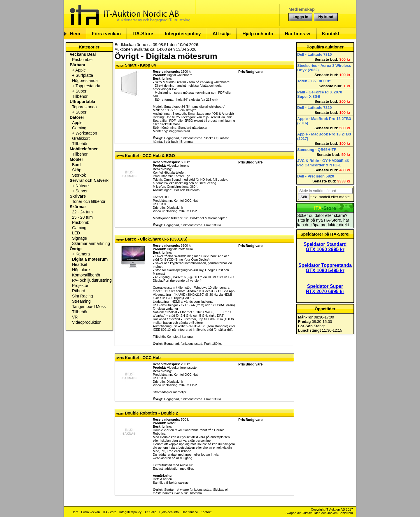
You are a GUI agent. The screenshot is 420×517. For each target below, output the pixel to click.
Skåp (77, 170)
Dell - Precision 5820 (316, 176)
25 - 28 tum (82, 217)
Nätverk (83, 186)
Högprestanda (85, 81)
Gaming (79, 128)
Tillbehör (80, 96)
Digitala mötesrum (90, 259)
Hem (75, 34)
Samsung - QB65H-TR (317, 150)
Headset (80, 264)
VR (75, 317)
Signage (79, 238)
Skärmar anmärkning (91, 243)
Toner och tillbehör (89, 201)
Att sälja (222, 34)
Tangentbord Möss (89, 307)
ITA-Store (143, 34)
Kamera (83, 254)
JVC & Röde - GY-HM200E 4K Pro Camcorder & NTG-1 (323, 163)
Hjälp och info (258, 34)
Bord (76, 165)
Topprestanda (88, 86)
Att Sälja (150, 512)
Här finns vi (298, 34)
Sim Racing (83, 296)
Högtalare (81, 270)
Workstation (86, 133)
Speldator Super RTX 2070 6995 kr (325, 289)
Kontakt (331, 34)
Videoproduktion (87, 322)
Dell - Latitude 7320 (314, 108)
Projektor (80, 286)
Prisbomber (83, 60)
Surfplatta (84, 75)
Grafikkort (81, 138)
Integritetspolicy (183, 34)
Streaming (81, 301)
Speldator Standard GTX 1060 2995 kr (325, 247)
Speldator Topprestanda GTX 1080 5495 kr (325, 268)
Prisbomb (81, 222)
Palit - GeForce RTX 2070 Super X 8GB (320, 94)
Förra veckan (106, 34)
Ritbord (79, 291)
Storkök (79, 175)
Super (81, 91)
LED (76, 233)
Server (82, 191)
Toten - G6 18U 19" (314, 81)
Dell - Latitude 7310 (314, 54)
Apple (80, 70)
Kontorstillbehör (86, 275)
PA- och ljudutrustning (92, 280)
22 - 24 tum (82, 212)
